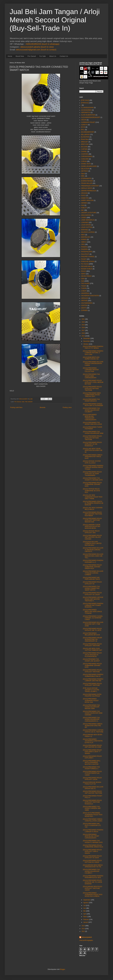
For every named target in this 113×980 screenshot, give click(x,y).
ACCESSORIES (86, 110)
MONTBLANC (86, 237)
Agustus (86, 903)
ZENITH (84, 308)
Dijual (83, 174)
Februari (86, 919)
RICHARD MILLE (87, 266)
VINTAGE (84, 301)
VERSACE (85, 298)
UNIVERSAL (85, 293)
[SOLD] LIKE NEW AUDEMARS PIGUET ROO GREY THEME (93, 497)
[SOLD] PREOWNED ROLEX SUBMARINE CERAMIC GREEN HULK (92, 567)
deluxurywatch (87, 937)
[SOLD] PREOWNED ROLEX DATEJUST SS (92, 583)
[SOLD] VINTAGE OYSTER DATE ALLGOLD (92, 462)
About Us (53, 56)
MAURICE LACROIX (88, 232)
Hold (83, 205)
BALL (83, 130)
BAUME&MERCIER (88, 132)
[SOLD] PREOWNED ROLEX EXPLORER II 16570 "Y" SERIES (92, 752)
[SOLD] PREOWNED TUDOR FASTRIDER (93, 428)
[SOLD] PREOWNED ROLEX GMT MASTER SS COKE (92, 746)
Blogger (63, 969)
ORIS (83, 244)
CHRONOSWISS (87, 156)
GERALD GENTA (87, 188)
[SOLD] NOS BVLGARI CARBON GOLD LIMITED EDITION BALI (92, 543)
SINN (83, 279)
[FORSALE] (85, 103)
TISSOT (84, 286)
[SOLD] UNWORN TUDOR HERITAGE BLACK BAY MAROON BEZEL (92, 526)
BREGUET (85, 142)
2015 (83, 336)
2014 (83, 926)
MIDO (83, 235)
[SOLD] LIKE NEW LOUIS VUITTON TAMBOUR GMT (93, 649)
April (85, 914)
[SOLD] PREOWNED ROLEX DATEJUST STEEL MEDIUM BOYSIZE (93, 382)
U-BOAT (84, 291)
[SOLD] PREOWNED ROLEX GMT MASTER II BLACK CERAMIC (92, 537)
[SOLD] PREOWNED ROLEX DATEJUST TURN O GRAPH (92, 852)
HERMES (84, 203)
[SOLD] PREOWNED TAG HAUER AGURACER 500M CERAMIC (93, 713)
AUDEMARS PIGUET (88, 122)
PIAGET (84, 259)
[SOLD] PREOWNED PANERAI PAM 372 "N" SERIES (93, 347)
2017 (83, 330)
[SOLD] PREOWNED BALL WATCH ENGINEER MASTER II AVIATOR (92, 762)
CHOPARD (85, 154)
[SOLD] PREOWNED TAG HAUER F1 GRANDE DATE (93, 479)
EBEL (83, 176)
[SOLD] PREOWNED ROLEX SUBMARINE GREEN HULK (93, 846)
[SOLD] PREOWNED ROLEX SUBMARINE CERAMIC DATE (92, 484)
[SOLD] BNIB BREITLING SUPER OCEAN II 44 (91, 358)
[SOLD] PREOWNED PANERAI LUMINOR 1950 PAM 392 (93, 680)
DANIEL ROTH (86, 164)
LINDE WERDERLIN (88, 220)
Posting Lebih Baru (16, 407)
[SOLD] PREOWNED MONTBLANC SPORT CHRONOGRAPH (91, 836)
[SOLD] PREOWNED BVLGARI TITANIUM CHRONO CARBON (93, 573)
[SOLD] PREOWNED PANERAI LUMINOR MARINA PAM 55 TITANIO (93, 467)
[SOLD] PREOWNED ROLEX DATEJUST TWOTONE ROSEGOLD (92, 802)
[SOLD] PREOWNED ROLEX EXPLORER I (92, 757)
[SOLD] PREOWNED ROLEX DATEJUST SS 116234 (92, 594)
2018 (83, 328)
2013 (83, 929)
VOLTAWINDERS (87, 303)
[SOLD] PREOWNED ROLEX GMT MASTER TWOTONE (93, 792)
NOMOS (84, 239)
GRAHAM (84, 193)
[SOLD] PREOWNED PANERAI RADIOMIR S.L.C (93, 561)
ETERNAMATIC (86, 179)
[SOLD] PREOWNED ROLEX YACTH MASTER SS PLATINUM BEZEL (92, 655)
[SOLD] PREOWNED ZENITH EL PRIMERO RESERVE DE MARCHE (93, 503)
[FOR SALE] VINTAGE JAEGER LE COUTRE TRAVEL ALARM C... (91, 690)
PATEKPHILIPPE (87, 252)
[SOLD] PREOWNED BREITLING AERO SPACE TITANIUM (92, 612)
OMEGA (84, 242)
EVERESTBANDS (87, 181)
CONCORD (85, 159)
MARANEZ (85, 230)
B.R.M (83, 127)
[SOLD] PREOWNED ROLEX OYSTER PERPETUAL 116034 (92, 773)
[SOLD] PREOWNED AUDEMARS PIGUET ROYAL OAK (91, 701)
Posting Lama (67, 407)
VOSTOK (84, 306)
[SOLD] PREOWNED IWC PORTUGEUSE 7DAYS (91, 578)
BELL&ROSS (85, 135)
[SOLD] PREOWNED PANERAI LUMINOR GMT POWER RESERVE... (93, 605)
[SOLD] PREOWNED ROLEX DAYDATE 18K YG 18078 (92, 629)
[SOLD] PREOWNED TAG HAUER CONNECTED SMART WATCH (91, 588)
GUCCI (83, 196)
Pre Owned (32, 56)
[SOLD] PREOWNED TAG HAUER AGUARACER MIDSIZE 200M (91, 707)
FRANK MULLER (87, 183)
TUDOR (84, 288)
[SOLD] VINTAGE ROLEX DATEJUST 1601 (91, 532)
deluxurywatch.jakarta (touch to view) (37, 47)
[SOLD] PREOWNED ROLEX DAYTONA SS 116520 (92, 861)
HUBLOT (84, 208)
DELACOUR (85, 169)
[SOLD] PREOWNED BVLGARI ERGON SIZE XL (93, 788)
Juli (84, 905)
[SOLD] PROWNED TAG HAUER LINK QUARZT (91, 660)
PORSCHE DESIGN (88, 262)
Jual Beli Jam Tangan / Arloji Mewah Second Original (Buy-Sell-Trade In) (55, 20)
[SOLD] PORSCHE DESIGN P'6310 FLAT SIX (92, 783)
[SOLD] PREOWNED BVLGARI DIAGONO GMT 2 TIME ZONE (93, 624)
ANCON (84, 120)
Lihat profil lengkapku (86, 940)
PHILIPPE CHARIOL (88, 257)
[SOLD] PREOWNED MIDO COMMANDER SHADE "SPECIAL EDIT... (92, 395)
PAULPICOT (85, 254)
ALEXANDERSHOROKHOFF (91, 117)
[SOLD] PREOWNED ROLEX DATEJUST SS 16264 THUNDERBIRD (92, 474)
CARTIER (84, 149)
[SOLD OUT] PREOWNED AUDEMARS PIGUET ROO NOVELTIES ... (93, 815)
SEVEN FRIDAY (86, 276)
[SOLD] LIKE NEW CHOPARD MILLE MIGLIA (93, 509)
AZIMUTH (84, 125)
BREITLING (85, 144)
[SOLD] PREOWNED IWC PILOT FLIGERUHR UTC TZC (92, 825)
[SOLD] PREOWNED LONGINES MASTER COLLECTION (91, 370)
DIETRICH (85, 171)
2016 (83, 333)
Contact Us (64, 56)
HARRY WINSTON (87, 200)
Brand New (20, 56)
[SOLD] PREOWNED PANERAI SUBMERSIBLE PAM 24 (93, 675)
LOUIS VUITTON (87, 227)
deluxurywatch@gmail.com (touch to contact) (36, 50)
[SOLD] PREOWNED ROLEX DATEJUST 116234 (92, 779)
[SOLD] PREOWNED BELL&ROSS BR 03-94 (91, 634)
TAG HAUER (29, 402)
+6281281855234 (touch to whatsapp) (42, 44)
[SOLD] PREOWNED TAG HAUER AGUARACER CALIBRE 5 (91, 871)
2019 (83, 325)
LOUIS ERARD (86, 225)
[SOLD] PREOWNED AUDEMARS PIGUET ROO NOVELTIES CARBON (93, 895)
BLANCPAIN (85, 137)
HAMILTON (85, 198)
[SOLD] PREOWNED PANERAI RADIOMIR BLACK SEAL (93, 877)
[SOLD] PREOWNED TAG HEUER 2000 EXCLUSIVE (92, 423)
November (87, 341)
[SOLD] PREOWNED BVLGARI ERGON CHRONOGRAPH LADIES (93, 364)
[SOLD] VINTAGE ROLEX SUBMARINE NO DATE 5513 (91, 491)
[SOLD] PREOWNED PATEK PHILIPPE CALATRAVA (92, 695)
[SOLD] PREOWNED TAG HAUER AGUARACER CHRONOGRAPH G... (91, 719)
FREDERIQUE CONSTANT (90, 186)
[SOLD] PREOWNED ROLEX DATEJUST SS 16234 (92, 857)
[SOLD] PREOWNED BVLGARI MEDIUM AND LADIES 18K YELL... (93, 556)
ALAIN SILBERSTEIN (88, 115)
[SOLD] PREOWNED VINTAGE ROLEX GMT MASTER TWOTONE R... (93, 599)
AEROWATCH (86, 112)
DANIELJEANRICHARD (89, 166)
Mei (84, 911)
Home (10, 56)
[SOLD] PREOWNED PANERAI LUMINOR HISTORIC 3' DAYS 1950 (93, 353)
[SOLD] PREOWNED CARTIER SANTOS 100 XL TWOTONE (93, 731)
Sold (23, 402)
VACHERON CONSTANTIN (90, 296)
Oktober (86, 344)
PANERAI (84, 247)
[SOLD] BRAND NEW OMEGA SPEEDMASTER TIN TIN (93, 866)
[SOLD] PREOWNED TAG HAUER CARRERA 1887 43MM (92, 808)
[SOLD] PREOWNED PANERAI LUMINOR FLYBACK (93, 831)
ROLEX (84, 271)
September (87, 900)
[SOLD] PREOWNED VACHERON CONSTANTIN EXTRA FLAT (93, 741)
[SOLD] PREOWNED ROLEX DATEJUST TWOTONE (92, 645)
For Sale (43, 56)
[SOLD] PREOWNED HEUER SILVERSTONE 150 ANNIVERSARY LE (93, 639)
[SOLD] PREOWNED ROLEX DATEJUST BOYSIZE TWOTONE (92, 388)
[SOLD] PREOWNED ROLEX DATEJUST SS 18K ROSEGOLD (92, 444)
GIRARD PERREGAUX (89, 191)
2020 (83, 322)
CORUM (84, 161)
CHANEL (84, 152)
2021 (83, 319)
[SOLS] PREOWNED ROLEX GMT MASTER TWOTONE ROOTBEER (93, 514)
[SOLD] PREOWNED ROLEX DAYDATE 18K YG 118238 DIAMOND (92, 882)
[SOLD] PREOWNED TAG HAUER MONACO (91, 400)
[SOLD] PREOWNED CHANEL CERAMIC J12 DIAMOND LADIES (93, 618)
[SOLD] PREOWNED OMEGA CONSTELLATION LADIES (93, 820)
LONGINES (85, 222)
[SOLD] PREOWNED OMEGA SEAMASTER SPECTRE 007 (93, 726)
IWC (83, 210)
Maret (85, 917)
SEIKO (83, 274)
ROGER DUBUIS (87, 269)
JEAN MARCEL (86, 215)
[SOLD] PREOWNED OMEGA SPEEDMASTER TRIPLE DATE (93, 457)
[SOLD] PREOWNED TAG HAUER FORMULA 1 (91, 768)
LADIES (84, 218)
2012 (83, 931)
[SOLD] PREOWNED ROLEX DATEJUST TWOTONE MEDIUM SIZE (92, 520)
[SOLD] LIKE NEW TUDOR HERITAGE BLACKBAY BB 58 (93, 450)
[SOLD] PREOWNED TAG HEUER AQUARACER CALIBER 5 (91, 410)
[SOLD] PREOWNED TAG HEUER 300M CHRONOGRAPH (91, 376)
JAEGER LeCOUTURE (89, 213)
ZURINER (84, 310)
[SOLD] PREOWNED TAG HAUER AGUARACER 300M (93, 432)
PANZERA (85, 249)
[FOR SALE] (85, 100)
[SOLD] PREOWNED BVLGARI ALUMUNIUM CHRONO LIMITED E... (93, 550)
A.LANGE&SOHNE (87, 108)
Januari (86, 922)
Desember (87, 338)
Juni (85, 908)
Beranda (42, 407)
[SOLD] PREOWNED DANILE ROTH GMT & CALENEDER (93, 405)
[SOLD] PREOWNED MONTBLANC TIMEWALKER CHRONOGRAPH (90, 417)
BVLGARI (84, 147)
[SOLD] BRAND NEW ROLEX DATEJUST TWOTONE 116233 (93, 888)
